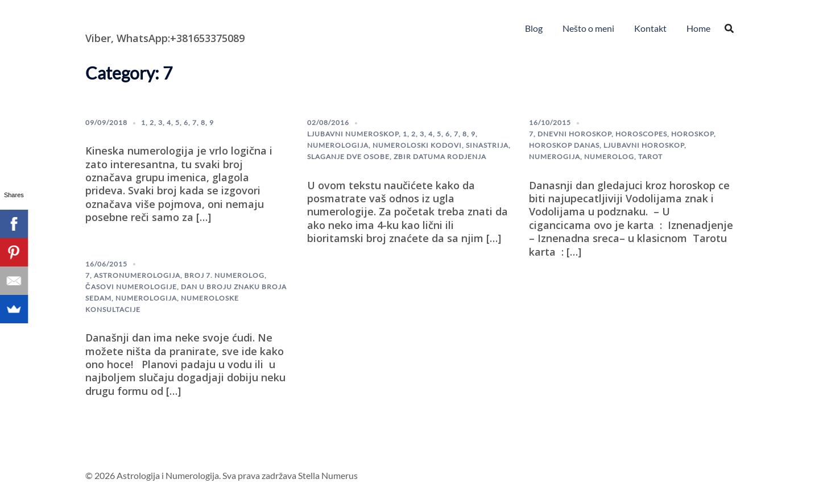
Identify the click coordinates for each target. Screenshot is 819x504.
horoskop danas (564, 145)
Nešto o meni (588, 28)
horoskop (692, 134)
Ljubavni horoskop (644, 145)
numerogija (555, 157)
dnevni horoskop (574, 134)
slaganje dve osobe (348, 157)
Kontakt (650, 28)
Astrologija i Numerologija (151, 20)
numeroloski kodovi (417, 145)
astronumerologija (137, 275)
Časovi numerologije (131, 287)
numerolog (609, 157)
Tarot (650, 157)
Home (698, 28)
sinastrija (487, 145)
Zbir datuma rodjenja (440, 157)
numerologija (338, 145)
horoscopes (641, 134)
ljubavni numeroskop (353, 134)
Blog (534, 28)
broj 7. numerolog (224, 275)
